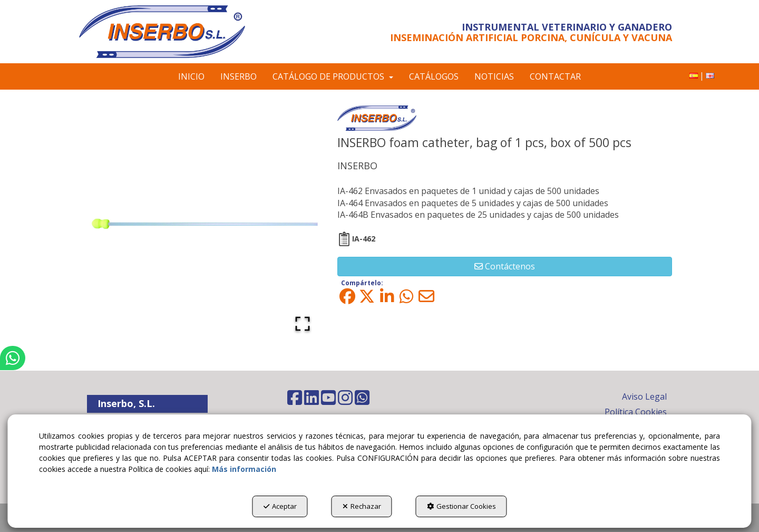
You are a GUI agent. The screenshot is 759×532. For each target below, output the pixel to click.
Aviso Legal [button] (644, 396)
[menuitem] (694, 76)
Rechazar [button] (362, 506)
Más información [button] (244, 469)
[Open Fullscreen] (303, 324)
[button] (175, 32)
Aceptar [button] (280, 506)
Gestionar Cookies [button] (461, 506)
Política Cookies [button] (636, 412)
